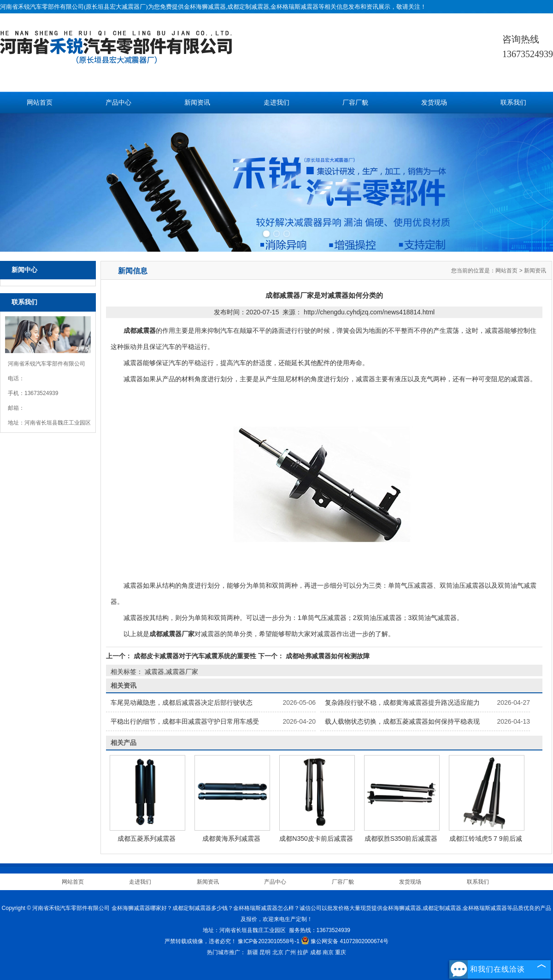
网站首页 (40, 103)
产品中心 (118, 103)
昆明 (265, 952)
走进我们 (276, 103)
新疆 (253, 952)
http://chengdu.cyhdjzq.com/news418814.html (369, 312)
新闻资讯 (197, 103)
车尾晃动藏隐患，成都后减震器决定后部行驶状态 (182, 703)
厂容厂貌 (355, 103)
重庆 (341, 952)
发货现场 (434, 103)
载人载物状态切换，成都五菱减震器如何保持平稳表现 (402, 721)
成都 (316, 952)
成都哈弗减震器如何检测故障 (327, 656)
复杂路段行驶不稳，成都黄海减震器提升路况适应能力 (402, 703)
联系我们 (513, 103)
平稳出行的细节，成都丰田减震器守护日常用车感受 (185, 721)
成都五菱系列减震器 (147, 838)
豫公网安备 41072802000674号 (345, 941)
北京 (278, 952)
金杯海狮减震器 (205, 7)
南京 (328, 952)
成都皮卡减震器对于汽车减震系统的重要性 (195, 656)
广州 (290, 952)
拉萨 (303, 952)
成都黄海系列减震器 (231, 838)
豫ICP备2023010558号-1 (268, 941)
